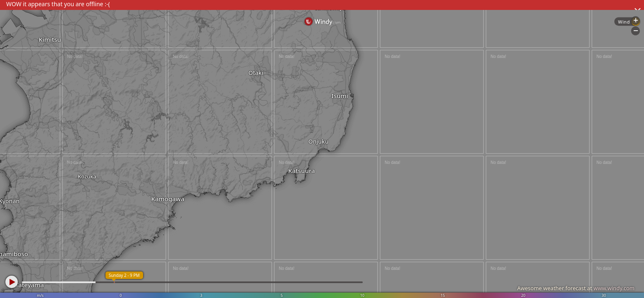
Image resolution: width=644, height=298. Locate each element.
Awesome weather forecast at (576, 288)
